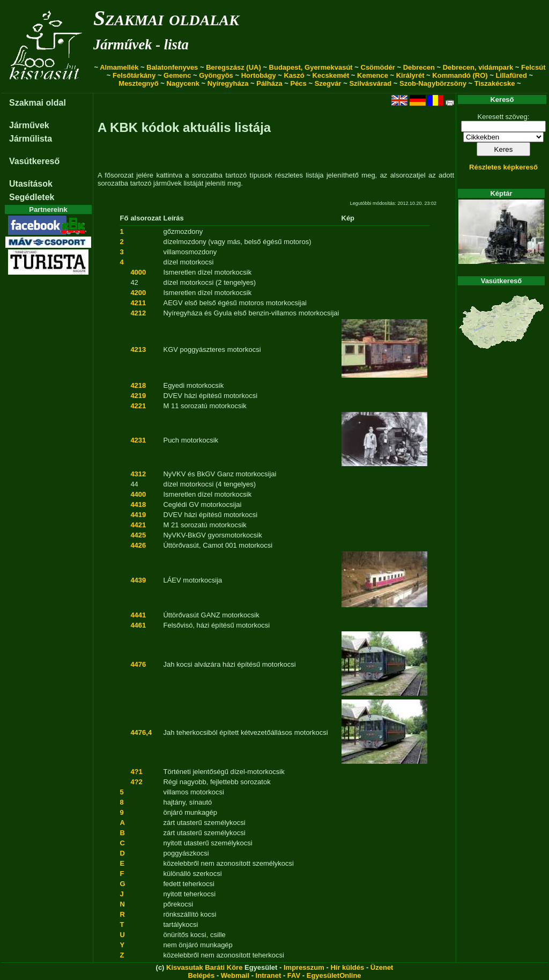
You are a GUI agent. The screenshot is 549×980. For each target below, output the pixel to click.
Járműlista (31, 139)
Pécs (298, 83)
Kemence (373, 75)
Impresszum (304, 967)
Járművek (29, 125)
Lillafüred (511, 75)
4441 (138, 615)
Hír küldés (347, 967)
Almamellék (119, 67)
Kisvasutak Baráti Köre (204, 967)
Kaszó (294, 75)
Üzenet (382, 967)
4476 (138, 664)
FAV (294, 975)
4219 (138, 396)
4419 (138, 515)
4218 (138, 385)
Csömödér (378, 67)
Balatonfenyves (172, 67)
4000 (138, 272)
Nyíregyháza (228, 83)
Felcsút (533, 67)
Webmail (235, 975)
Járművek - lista (141, 45)
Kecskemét (331, 75)
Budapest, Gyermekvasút (311, 67)
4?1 (136, 772)
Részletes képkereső (503, 167)
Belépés (201, 975)
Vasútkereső (34, 161)
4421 (138, 525)
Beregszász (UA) (233, 67)
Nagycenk (183, 83)
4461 (138, 625)
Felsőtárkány (134, 75)
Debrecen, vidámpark (478, 67)
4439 (138, 580)
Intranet (269, 975)
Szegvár (328, 83)
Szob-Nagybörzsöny (433, 83)
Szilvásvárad (370, 83)
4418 (138, 504)
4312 (138, 474)
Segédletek (32, 197)
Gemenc (177, 75)
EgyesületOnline (334, 975)
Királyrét (410, 75)
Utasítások (31, 184)
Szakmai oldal (38, 103)
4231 (138, 440)
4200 (138, 293)
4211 (138, 303)
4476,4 (141, 732)
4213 (138, 349)
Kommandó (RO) (460, 75)
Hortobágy (259, 75)
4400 (138, 494)
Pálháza (269, 83)
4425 (138, 535)
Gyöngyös (216, 75)
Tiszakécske (495, 83)
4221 (138, 406)
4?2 (136, 782)
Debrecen (419, 67)
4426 (138, 545)
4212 (138, 313)
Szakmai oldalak (166, 18)
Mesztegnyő (138, 83)
